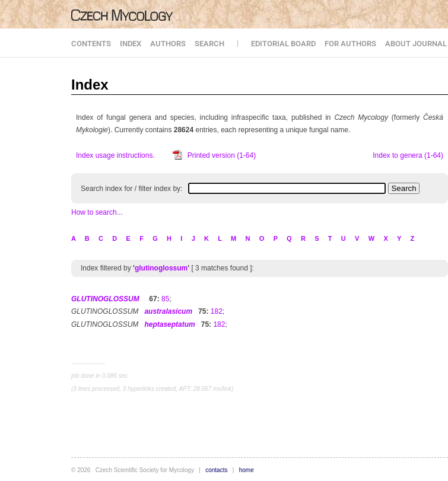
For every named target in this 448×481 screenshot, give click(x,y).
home (247, 470)
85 (165, 299)
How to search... (97, 212)
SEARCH (209, 44)
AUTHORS (168, 44)
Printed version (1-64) (222, 155)
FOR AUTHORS (350, 44)
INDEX (131, 44)
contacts (216, 470)
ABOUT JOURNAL (416, 44)
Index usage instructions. (115, 155)
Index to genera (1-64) (408, 155)
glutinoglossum (161, 268)
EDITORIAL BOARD (283, 44)
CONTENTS (91, 44)
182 (217, 311)
